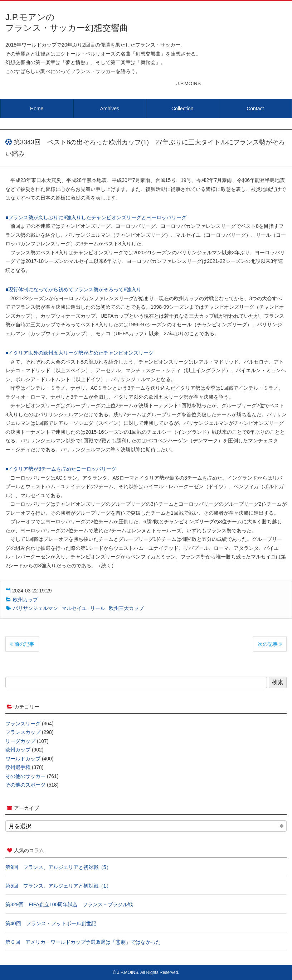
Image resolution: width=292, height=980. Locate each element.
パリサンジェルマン (35, 608)
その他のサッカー (25, 776)
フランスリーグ (23, 724)
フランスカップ (23, 732)
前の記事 (22, 644)
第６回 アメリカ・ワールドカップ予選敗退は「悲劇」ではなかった (83, 942)
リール (98, 608)
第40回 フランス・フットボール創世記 (51, 923)
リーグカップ (20, 741)
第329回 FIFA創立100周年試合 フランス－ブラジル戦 (69, 904)
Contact (255, 109)
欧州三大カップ (126, 608)
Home (37, 109)
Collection (182, 109)
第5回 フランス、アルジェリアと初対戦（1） (58, 886)
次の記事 (270, 644)
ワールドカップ (23, 759)
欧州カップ (25, 600)
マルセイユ (74, 608)
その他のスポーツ (25, 785)
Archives (109, 109)
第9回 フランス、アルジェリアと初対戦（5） (58, 867)
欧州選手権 (18, 767)
